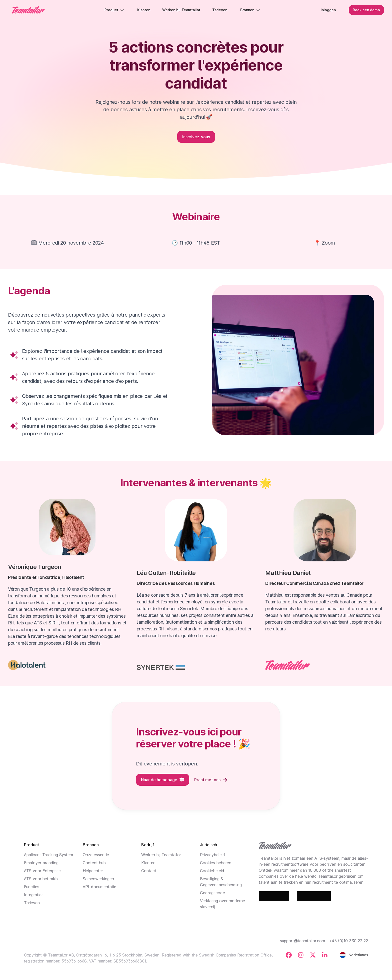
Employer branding (41, 863)
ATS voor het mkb (41, 879)
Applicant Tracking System (48, 855)
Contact (149, 871)
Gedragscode (212, 893)
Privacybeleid (212, 855)
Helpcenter (93, 871)
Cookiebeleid (212, 871)
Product (114, 10)
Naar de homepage (163, 780)
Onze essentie (96, 855)
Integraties (34, 895)
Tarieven (32, 903)
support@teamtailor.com (302, 941)
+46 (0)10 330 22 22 (348, 941)
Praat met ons (211, 780)
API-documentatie (99, 887)
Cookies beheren (216, 863)
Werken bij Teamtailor (161, 855)
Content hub (94, 863)
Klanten (148, 863)
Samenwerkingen (98, 879)
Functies (32, 887)
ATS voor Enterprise (42, 871)
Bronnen (250, 10)
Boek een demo (366, 10)
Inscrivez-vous (196, 137)
